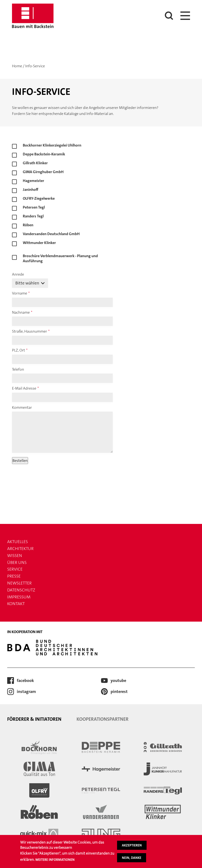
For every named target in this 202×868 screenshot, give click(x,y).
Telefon (18, 369)
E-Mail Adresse (24, 388)
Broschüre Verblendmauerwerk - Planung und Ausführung (60, 257)
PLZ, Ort (18, 350)
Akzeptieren (132, 845)
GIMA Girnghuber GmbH (43, 172)
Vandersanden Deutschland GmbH (51, 234)
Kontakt (16, 604)
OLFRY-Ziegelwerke (39, 198)
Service (15, 569)
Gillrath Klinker (35, 163)
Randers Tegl (33, 216)
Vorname (20, 293)
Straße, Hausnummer (30, 331)
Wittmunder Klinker (39, 243)
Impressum (19, 597)
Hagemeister (33, 181)
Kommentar (22, 407)
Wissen (15, 556)
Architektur (20, 549)
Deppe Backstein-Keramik (44, 154)
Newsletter (19, 583)
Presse (14, 576)
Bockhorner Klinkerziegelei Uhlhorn (52, 145)
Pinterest (119, 692)
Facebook (25, 681)
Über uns (17, 562)
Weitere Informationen (55, 860)
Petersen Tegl (34, 207)
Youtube (118, 681)
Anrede (18, 274)
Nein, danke (132, 858)
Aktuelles (18, 542)
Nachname (21, 312)
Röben (28, 225)
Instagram (26, 692)
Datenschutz (21, 590)
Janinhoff (31, 190)
